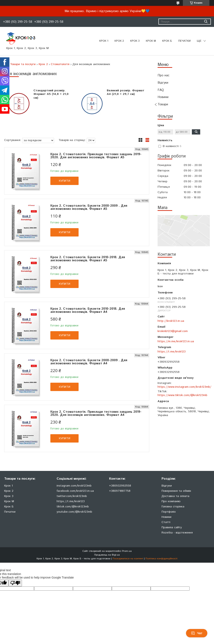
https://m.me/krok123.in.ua (176, 341)
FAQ (161, 90)
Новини (163, 97)
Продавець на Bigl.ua (107, 555)
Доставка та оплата (175, 496)
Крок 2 (119, 41)
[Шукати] (206, 22)
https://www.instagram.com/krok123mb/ (184, 387)
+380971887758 (120, 491)
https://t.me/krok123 (172, 352)
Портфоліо (169, 512)
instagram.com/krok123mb (74, 486)
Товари (163, 104)
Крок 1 (104, 41)
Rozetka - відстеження (177, 533)
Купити (65, 181)
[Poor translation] (15, 583)
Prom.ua (127, 551)
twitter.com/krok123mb (72, 496)
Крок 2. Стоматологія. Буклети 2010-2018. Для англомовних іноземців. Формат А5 (88, 259)
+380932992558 (120, 486)
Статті (166, 522)
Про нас (164, 75)
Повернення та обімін (176, 491)
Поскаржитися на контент (128, 559)
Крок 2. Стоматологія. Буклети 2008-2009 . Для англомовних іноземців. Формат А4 (89, 362)
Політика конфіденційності (161, 559)
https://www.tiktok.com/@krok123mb (182, 395)
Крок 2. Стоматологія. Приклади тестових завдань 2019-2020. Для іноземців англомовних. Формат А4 (96, 413)
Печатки (10, 512)
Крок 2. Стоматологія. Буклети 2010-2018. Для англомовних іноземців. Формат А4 (88, 310)
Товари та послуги (23, 64)
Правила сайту (172, 527)
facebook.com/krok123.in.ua (75, 491)
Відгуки (163, 83)
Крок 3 (135, 41)
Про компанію (171, 501)
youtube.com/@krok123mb (74, 512)
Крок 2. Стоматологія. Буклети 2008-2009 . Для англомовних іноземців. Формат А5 (89, 207)
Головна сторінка (173, 507)
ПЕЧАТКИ (184, 41)
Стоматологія (60, 64)
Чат (197, 633)
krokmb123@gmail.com (173, 331)
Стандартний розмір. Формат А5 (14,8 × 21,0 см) (51, 94)
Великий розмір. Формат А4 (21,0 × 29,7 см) (126, 92)
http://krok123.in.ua (171, 321)
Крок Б (167, 41)
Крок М (151, 41)
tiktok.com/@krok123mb (73, 507)
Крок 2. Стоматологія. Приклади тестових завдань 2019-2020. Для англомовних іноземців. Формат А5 (96, 156)
